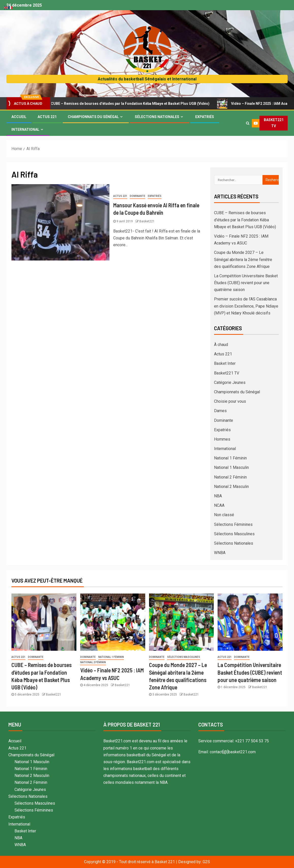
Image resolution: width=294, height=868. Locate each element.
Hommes (222, 439)
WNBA (220, 553)
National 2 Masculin (231, 487)
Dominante (137, 196)
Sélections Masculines (234, 534)
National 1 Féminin (230, 458)
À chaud (221, 345)
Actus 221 (47, 117)
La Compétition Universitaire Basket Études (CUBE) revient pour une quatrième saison (246, 283)
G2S (206, 862)
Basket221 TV (227, 373)
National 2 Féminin (230, 477)
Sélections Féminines (233, 524)
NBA (218, 496)
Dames (220, 411)
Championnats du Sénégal (93, 117)
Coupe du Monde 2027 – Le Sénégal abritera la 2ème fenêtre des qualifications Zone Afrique (243, 259)
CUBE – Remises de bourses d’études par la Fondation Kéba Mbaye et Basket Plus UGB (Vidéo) (129, 104)
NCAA (219, 505)
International (25, 129)
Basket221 (147, 221)
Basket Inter (225, 363)
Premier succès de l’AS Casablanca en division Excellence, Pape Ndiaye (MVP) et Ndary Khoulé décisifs (246, 306)
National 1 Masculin (231, 467)
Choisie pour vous (230, 401)
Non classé (224, 515)
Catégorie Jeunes (230, 382)
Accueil (19, 117)
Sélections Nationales (157, 117)
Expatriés (205, 117)
